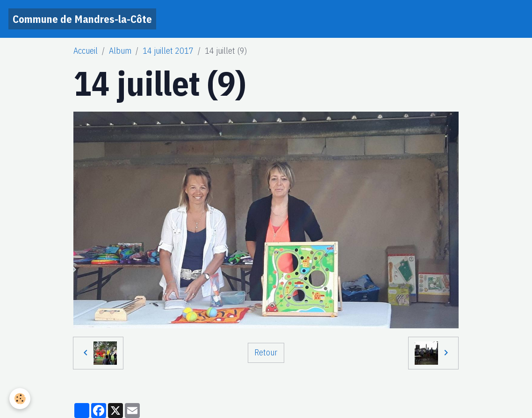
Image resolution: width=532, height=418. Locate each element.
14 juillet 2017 (168, 51)
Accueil (86, 51)
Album (120, 51)
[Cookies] (20, 399)
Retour (266, 352)
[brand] (82, 19)
